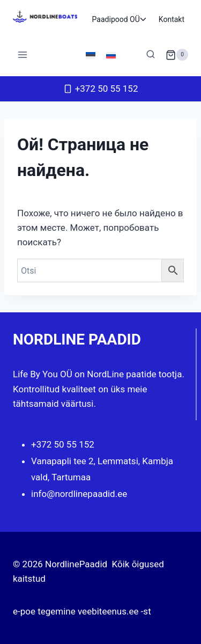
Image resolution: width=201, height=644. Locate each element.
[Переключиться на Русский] (111, 55)
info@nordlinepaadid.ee (79, 494)
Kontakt (172, 19)
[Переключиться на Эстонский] (91, 55)
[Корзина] (177, 55)
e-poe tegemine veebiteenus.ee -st (82, 611)
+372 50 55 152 (63, 444)
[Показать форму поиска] (151, 55)
